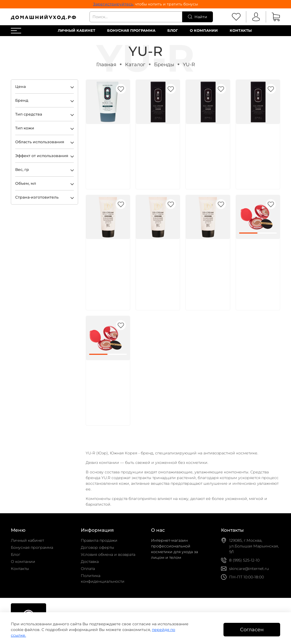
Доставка (90, 562)
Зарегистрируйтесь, (113, 4)
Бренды (164, 64)
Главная (106, 64)
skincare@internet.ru (249, 569)
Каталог (135, 64)
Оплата (88, 569)
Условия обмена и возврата (108, 554)
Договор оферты (97, 547)
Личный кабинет (76, 31)
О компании (204, 31)
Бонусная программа (131, 31)
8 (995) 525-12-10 (244, 560)
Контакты (241, 31)
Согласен (252, 629)
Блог (173, 31)
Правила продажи (99, 540)
